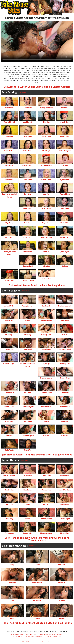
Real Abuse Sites (18, 636)
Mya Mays (46, 364)
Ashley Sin (9, 349)
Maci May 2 (46, 151)
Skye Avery (9, 223)
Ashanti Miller (9, 306)
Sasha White (9, 450)
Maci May (46, 194)
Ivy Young (28, 335)
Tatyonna (62, 600)
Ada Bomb (65, 108)
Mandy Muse (65, 533)
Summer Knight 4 (9, 364)
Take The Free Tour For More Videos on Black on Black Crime (37, 623)
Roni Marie (28, 136)
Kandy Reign (65, 504)
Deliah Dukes (65, 237)
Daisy (12, 565)
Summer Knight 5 (65, 349)
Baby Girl (46, 252)
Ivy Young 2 (9, 335)
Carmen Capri (28, 266)
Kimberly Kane (9, 151)
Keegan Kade (65, 136)
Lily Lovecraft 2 (65, 180)
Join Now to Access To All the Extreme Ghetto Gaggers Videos (37, 455)
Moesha (62, 618)
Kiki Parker (9, 180)
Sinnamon (62, 565)
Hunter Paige (28, 533)
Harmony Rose (65, 364)
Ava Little (65, 165)
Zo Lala (28, 320)
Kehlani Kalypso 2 (65, 151)
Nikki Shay (9, 519)
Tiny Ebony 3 (28, 392)
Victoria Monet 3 (9, 122)
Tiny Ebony (65, 421)
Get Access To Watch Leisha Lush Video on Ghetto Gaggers (37, 87)
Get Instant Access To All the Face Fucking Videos (37, 285)
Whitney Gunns (46, 519)
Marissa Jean (46, 136)
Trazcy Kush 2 (65, 407)
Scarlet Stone (9, 237)
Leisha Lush (9, 320)
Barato (28, 519)
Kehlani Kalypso (46, 165)
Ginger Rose (46, 223)
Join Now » (22, 92)
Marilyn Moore (46, 180)
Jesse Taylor (65, 252)
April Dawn (28, 223)
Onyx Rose (9, 504)
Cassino (12, 600)
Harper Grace (28, 252)
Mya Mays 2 (28, 349)
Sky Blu (65, 335)
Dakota (37, 618)
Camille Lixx (9, 490)
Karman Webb (46, 407)
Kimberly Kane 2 (65, 122)
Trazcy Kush (9, 421)
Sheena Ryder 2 (65, 475)
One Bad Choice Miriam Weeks (34, 636)
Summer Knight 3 (28, 407)
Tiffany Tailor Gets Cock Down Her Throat (24, 634)
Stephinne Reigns (46, 392)
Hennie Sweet (9, 407)
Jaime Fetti (9, 436)
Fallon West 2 (28, 151)
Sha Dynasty (46, 306)
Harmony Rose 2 (46, 335)
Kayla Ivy (46, 436)
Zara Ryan (28, 194)
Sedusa (28, 504)
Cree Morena (9, 392)
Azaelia (46, 421)
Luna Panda (28, 180)
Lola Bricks (65, 392)
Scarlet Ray (28, 450)
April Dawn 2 (28, 208)
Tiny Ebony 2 (28, 421)
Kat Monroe (28, 108)
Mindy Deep (9, 280)
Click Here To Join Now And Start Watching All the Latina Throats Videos (37, 539)
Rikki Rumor (28, 490)
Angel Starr (62, 582)
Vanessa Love (46, 475)
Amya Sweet (9, 533)
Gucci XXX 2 (65, 320)
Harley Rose (9, 165)
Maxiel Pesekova (65, 490)
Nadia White (65, 223)
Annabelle (12, 582)
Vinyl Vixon (65, 208)
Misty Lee (46, 266)
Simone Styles (65, 378)
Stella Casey (9, 108)
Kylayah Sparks (46, 320)
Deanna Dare (46, 490)
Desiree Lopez (65, 519)
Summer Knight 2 (28, 436)
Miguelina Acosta (46, 533)
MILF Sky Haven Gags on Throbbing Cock (51, 634)
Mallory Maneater (46, 108)
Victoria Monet (65, 194)
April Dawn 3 (28, 122)
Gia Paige (65, 266)
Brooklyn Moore (28, 165)
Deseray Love (37, 582)
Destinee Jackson (46, 378)
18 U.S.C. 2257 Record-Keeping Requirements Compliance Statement (37, 642)
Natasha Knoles (46, 237)
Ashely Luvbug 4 (28, 306)
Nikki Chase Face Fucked (53, 636)
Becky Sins (9, 136)
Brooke (37, 565)
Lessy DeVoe (46, 349)
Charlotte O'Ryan (28, 280)
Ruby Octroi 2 (28, 237)
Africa (12, 618)
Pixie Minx (65, 436)
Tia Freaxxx (37, 600)
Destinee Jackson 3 (65, 306)
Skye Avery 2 (46, 208)
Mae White (28, 475)
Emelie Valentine (9, 475)
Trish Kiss (46, 122)
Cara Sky (46, 504)
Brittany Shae (46, 279)
